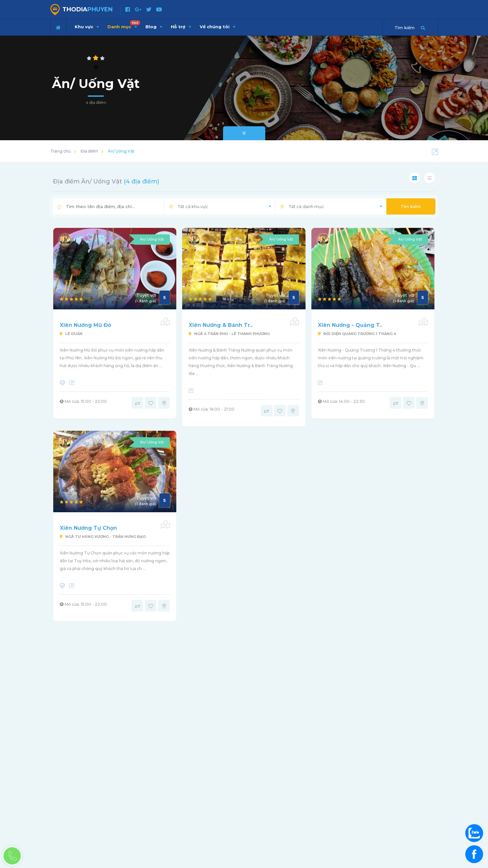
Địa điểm (89, 151)
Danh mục (124, 25)
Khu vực (87, 27)
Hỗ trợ (181, 27)
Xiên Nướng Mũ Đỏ (85, 325)
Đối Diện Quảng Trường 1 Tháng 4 (357, 334)
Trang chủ (61, 151)
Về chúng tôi (218, 27)
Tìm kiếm (411, 206)
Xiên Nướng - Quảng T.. (350, 325)
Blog (154, 27)
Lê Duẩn (71, 334)
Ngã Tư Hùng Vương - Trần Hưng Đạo (103, 537)
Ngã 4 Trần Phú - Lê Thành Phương (229, 334)
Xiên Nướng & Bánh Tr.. (221, 325)
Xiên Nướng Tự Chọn (88, 528)
